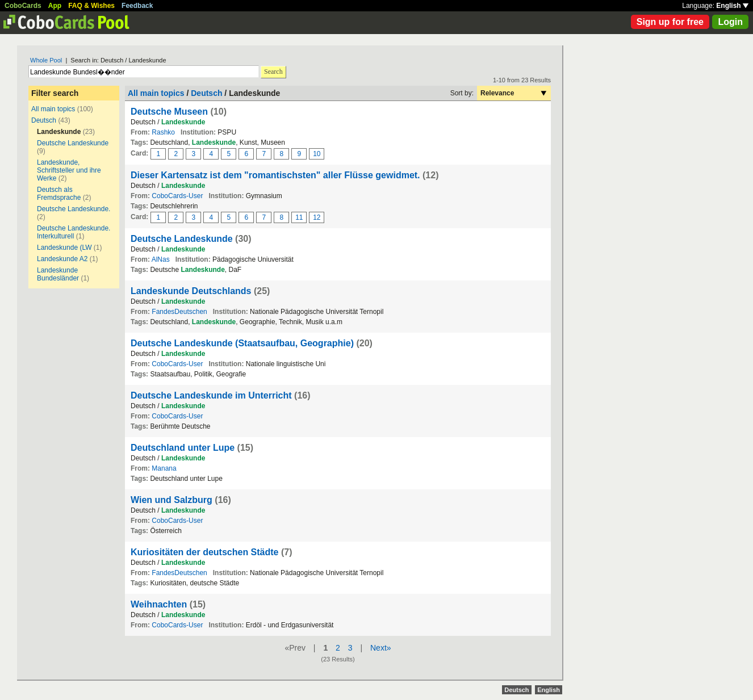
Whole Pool (46, 60)
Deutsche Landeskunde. (74, 209)
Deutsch (44, 120)
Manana (164, 468)
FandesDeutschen (179, 312)
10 (317, 154)
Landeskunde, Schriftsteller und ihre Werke (69, 170)
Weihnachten (159, 604)
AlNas (161, 259)
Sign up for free (670, 22)
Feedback (137, 6)
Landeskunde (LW (64, 248)
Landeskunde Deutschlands (191, 291)
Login (730, 22)
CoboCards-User (177, 196)
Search (273, 72)
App (55, 6)
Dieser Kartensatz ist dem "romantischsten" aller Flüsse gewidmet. (275, 175)
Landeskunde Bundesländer (58, 274)
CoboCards (23, 6)
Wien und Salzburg (171, 500)
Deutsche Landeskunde (73, 143)
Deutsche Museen (169, 112)
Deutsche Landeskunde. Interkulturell (74, 232)
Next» (381, 648)
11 (299, 217)
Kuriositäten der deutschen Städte (205, 552)
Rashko (163, 132)
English (732, 6)
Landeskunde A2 (62, 259)
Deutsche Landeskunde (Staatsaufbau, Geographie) (242, 343)
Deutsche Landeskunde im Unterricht (211, 395)
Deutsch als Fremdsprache (59, 194)
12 (317, 217)
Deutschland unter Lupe (183, 448)
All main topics (53, 109)
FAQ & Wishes (91, 6)
